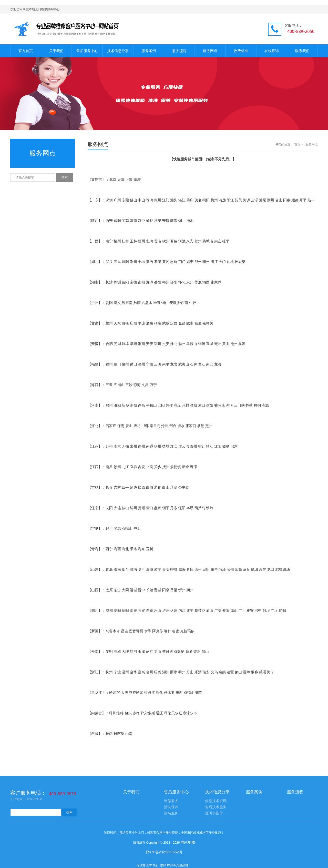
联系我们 (302, 51)
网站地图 (188, 842)
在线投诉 (272, 51)
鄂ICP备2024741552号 (164, 852)
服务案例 (149, 51)
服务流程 (179, 51)
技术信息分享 (118, 51)
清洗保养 (171, 807)
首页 (297, 144)
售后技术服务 (216, 807)
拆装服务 (171, 813)
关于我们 (56, 51)
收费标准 (241, 51)
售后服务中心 (87, 51)
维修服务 (171, 801)
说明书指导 (214, 813)
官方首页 (26, 51)
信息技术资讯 (216, 801)
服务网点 (210, 51)
